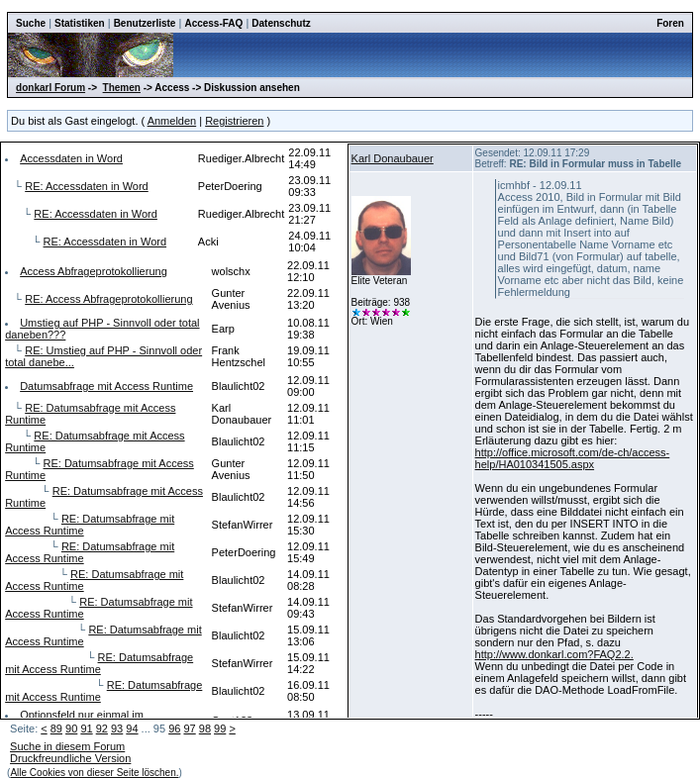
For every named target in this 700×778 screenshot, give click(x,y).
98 (205, 729)
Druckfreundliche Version (70, 758)
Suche (31, 23)
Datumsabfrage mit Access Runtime (106, 386)
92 (102, 729)
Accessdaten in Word (71, 158)
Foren (670, 23)
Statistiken (80, 23)
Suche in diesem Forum (67, 746)
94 (132, 729)
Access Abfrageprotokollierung (94, 271)
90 (71, 729)
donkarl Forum (50, 88)
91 (86, 729)
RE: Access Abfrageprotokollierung (108, 299)
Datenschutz (281, 23)
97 (189, 729)
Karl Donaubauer (393, 158)
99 (220, 729)
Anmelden (172, 121)
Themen (122, 88)
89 (56, 729)
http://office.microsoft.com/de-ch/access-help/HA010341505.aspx (573, 458)
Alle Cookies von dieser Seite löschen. (94, 773)
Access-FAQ (213, 23)
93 (117, 729)
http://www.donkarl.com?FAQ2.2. (554, 654)
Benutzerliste (145, 23)
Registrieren (234, 121)
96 (174, 729)
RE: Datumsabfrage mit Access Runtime (99, 663)
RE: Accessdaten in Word (87, 186)
